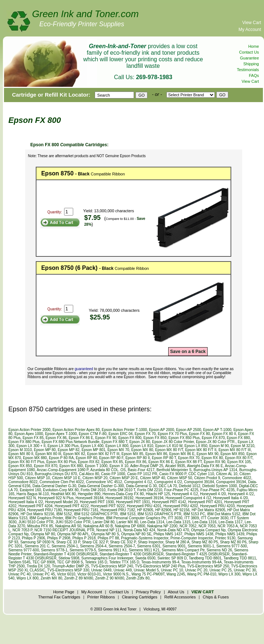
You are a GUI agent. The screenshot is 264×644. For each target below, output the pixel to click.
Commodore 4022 (237, 478)
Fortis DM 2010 (93, 490)
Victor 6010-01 (89, 574)
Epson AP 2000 (161, 430)
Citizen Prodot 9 (207, 478)
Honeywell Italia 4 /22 (26, 502)
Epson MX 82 (74, 454)
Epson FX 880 (238, 438)
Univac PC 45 (44, 574)
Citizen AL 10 (227, 474)
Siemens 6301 (149, 546)
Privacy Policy (148, 592)
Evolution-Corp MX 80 (61, 490)
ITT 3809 (192, 518)
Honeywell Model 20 (62, 502)
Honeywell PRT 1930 (97, 502)
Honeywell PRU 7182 (118, 510)
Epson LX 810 (142, 446)
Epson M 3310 (20, 450)
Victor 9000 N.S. (116, 574)
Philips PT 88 (108, 538)
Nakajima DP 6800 (130, 526)
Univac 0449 (102, 570)
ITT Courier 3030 (215, 518)
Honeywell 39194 (149, 498)
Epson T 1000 (96, 466)
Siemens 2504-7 (122, 546)
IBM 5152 (64, 514)
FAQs (254, 75)
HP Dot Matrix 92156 (37, 514)
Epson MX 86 (156, 454)
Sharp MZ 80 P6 (233, 542)
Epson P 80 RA (61, 458)
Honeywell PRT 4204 (36, 506)
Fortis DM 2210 (150, 490)
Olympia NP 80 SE (136, 534)
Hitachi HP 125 (158, 494)
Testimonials (248, 70)
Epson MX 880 (35, 458)
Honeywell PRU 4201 (144, 506)
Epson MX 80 (142, 450)
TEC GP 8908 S (70, 562)
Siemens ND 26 (219, 550)
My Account (250, 30)
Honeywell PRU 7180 (45, 510)
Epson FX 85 (33, 438)
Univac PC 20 (196, 570)
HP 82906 (163, 510)
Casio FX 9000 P (173, 474)
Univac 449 (123, 570)
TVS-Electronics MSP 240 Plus (160, 566)
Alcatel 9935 (175, 466)
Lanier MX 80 (127, 522)
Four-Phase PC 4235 (217, 490)
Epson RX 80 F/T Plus (26, 462)
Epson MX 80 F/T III (235, 450)
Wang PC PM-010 (202, 574)
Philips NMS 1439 (230, 534)
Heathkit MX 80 (63, 494)
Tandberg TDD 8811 (240, 558)
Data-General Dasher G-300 (101, 486)
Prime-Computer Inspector (192, 538)
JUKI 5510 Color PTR (36, 522)
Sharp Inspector (150, 542)
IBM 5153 (128, 514)
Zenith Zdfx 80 (138, 578)
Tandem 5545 (19, 562)
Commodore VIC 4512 (104, 482)
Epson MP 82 (68, 450)
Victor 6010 (66, 574)
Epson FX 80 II (224, 434)
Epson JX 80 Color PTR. (216, 442)
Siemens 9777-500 (232, 546)
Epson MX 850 (232, 454)
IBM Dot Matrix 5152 (224, 514)
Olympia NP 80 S (105, 534)
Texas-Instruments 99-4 (160, 562)
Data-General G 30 (141, 486)
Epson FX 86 (56, 438)
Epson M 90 (219, 446)
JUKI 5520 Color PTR (73, 522)
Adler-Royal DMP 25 (147, 466)
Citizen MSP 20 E (124, 478)
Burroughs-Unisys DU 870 (56, 474)
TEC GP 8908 (44, 562)
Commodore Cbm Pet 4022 (62, 482)
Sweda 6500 (145, 558)
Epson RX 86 (136, 462)
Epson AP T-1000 (217, 430)
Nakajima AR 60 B (98, 526)
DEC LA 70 (168, 486)
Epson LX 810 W (169, 446)
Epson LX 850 (196, 446)
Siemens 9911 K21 (144, 550)
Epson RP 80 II (137, 458)
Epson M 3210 (243, 446)
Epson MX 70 (118, 450)
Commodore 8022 (23, 482)
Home (254, 46)
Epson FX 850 (155, 438)
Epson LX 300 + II (31, 446)
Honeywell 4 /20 (213, 494)
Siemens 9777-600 (24, 550)
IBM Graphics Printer (46, 518)
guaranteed (84, 369)
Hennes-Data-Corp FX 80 (123, 494)
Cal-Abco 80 (89, 474)
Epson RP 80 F (111, 458)
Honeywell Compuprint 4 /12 (188, 498)
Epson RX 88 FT (188, 462)
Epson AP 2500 (189, 430)
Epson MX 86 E (182, 454)
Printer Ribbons (101, 597)
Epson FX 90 (106, 438)
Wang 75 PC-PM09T (148, 574)
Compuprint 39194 (231, 482)
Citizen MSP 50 (180, 478)
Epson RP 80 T (164, 458)
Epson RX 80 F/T (239, 458)
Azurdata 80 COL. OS (108, 470)
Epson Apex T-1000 (61, 434)
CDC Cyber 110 (201, 474)
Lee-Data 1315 (178, 522)
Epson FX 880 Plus (24, 442)
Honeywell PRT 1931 (133, 502)
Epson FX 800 (130, 438)
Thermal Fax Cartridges (59, 597)
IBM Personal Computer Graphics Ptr (136, 518)
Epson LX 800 (117, 446)
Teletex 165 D (96, 562)
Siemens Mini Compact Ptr (183, 550)
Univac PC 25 (220, 570)
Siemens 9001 (174, 546)
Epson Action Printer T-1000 (124, 430)
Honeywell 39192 (120, 498)
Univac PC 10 (172, 570)
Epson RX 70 (189, 458)
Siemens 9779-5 (83, 550)
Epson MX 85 (133, 454)
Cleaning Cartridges (140, 597)
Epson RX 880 (71, 466)
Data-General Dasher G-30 (54, 486)
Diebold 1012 (190, 486)
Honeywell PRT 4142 (169, 502)
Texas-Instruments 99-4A (202, 562)
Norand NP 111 (109, 530)
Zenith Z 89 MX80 (78, 578)
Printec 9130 (225, 538)
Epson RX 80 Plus (61, 462)
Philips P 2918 (84, 538)
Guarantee (249, 58)
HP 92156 (181, 510)
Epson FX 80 (200, 434)
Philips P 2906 (34, 538)
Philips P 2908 (59, 538)
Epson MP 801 (93, 450)
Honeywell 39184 (90, 498)
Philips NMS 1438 (199, 534)
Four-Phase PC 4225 (181, 490)
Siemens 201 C (37, 546)
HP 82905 (145, 510)
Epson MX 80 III (48, 454)
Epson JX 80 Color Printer (173, 442)
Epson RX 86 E (161, 462)
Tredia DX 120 (38, 566)
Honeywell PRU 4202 (181, 506)
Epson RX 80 (212, 458)
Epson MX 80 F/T (169, 450)
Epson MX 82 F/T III (103, 454)
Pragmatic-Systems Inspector (145, 538)
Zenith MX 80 (51, 578)
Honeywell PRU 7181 (81, 510)
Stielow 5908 (69, 558)
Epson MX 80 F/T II (201, 450)
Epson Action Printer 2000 (29, 430)
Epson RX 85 (112, 462)
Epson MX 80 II (21, 454)
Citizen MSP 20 (95, 478)
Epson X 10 (119, 466)
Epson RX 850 (20, 466)
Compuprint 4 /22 (168, 482)
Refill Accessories (180, 597)
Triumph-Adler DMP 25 (71, 566)
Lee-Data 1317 (230, 522)
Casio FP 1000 (113, 474)
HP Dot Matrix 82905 (208, 510)
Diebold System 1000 (220, 486)
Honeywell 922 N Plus (56, 498)
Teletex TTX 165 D (124, 562)
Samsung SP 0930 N (37, 542)
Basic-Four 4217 (141, 470)
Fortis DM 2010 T (121, 490)
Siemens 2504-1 (65, 546)
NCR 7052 (188, 526)
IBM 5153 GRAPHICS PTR (159, 514)
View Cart (252, 23)
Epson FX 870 (213, 438)
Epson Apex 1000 (29, 434)
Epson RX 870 (46, 466)
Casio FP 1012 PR (142, 474)
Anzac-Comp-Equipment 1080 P (63, 470)
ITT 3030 (175, 518)
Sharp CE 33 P (68, 542)
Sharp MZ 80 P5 (205, 542)
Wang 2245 (176, 574)
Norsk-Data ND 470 (173, 530)
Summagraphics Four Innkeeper (107, 558)
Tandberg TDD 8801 (205, 558)
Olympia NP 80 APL (73, 534)
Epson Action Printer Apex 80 (76, 430)
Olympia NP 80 (43, 534)
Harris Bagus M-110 (33, 494)
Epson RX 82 (89, 462)
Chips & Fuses (216, 597)
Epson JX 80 (140, 442)
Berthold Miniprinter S (174, 470)
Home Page (64, 592)
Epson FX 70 (145, 434)
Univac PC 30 (245, 570)
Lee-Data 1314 (152, 522)
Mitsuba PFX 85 (40, 526)
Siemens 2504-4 (93, 546)
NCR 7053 (207, 526)
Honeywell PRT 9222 (108, 506)
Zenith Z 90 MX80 (110, 578)
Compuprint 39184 (199, 482)
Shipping (251, 64)
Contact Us (249, 52)
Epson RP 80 (86, 458)
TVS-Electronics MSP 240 (112, 566)
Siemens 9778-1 (54, 550)
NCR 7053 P (22, 530)
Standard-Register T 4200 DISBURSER (131, 554)
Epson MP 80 (45, 450)
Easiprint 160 (30, 490)
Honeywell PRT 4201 (205, 502)
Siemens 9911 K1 (112, 550)
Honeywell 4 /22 (241, 494)
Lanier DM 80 (103, 522)
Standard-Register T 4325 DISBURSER (198, 554)
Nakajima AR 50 (68, 526)
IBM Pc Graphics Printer (85, 518)
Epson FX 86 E (81, 438)
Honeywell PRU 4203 (217, 506)
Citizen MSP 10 (37, 478)
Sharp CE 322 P (95, 542)
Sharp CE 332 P (123, 542)
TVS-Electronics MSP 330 (68, 570)
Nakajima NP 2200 (162, 526)
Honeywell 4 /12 (185, 494)
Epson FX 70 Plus (172, 434)
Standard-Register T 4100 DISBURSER (66, 554)
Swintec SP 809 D (172, 558)
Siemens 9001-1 (201, 546)
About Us (176, 592)
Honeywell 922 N (22, 498)
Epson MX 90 (208, 454)
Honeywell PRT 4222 (72, 506)
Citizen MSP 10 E (66, 478)
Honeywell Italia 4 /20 (231, 498)
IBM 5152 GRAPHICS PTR (96, 514)
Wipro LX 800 (27, 578)
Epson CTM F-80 (92, 434)
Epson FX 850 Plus (184, 438)
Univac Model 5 (146, 570)
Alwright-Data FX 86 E (205, 466)
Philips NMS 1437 (168, 534)
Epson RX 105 (239, 462)
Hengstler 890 (89, 494)
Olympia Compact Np (208, 530)
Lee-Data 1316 (204, 522)
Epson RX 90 (215, 462)
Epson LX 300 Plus (63, 446)
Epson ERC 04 (121, 434)
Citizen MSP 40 (153, 478)
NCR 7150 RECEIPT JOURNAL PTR (65, 530)
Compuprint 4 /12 (138, 482)
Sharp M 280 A (177, 542)
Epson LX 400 (92, 446)
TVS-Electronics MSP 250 (208, 566)
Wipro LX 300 (229, 574)
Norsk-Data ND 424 (139, 530)
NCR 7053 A (228, 526)
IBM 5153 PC (194, 514)
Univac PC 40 (19, 574)
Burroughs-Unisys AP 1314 (216, 470)
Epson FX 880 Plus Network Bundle (70, 442)
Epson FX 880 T (115, 442)
